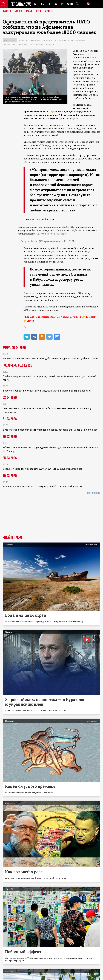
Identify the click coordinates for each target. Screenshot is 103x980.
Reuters (89, 98)
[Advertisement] (51, 516)
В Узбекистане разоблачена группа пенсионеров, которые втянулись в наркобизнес (50, 430)
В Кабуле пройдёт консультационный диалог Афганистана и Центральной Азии (47, 391)
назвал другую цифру (68, 112)
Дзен (30, 321)
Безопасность (50, 40)
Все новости (94, 493)
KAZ (36, 4)
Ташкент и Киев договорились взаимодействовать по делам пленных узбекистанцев (50, 358)
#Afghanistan (77, 230)
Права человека (36, 40)
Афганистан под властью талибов (71, 40)
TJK (49, 4)
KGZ (42, 4)
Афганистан (24, 40)
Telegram (91, 317)
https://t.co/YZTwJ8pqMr (52, 234)
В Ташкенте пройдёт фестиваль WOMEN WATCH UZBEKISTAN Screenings (42, 469)
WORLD (70, 4)
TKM (55, 4)
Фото (38, 11)
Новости (7, 11)
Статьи (18, 11)
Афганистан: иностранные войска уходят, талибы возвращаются (28, 44)
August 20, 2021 (65, 241)
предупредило (87, 155)
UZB (62, 4)
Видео (29, 11)
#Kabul (65, 227)
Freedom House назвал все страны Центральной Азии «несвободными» (42, 486)
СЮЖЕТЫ (49, 11)
